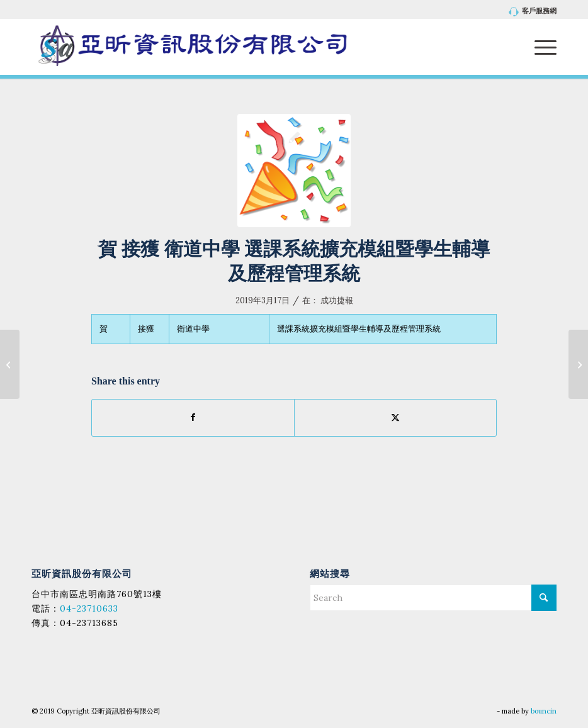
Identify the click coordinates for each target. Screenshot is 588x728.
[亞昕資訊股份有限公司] (192, 47)
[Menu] (539, 47)
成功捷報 (337, 300)
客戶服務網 (533, 12)
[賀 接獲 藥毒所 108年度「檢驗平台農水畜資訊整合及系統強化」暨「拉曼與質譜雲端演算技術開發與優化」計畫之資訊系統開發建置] (578, 364)
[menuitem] (530, 12)
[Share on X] (395, 417)
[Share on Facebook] (193, 417)
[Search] (433, 598)
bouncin (544, 711)
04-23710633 (89, 608)
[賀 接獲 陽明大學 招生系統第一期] (10, 364)
